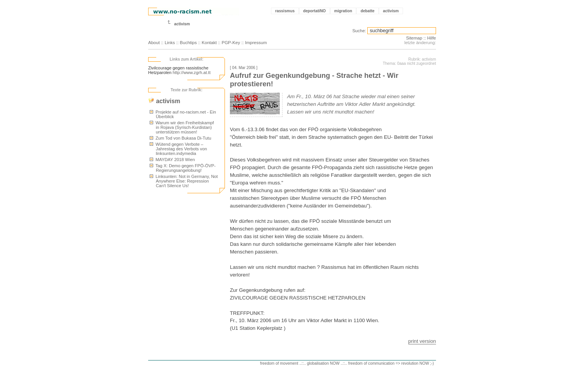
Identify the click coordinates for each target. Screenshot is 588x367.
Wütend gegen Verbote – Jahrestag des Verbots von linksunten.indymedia (178, 149)
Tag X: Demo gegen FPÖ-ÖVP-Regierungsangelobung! (183, 168)
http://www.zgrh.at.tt (192, 72)
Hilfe (432, 38)
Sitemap (414, 38)
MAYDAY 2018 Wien (172, 160)
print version (422, 341)
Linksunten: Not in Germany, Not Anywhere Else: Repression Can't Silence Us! (184, 181)
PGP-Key (231, 43)
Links (170, 43)
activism (391, 11)
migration (343, 11)
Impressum (256, 43)
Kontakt (209, 43)
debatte (367, 11)
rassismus (285, 11)
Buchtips (188, 43)
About (154, 43)
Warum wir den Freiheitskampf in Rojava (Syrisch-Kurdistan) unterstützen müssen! (182, 127)
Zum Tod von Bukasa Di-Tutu (180, 138)
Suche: (359, 31)
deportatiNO (315, 11)
